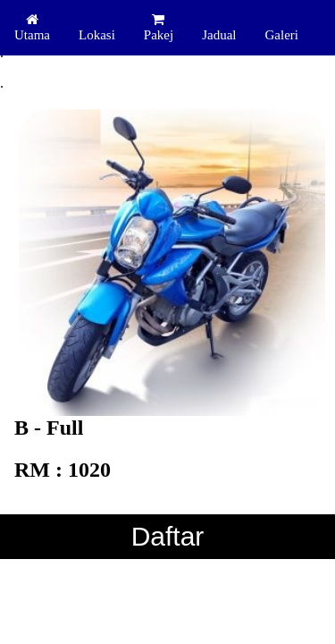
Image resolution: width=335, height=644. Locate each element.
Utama (32, 27)
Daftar (168, 536)
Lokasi (97, 35)
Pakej (159, 27)
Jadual (219, 35)
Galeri (281, 35)
